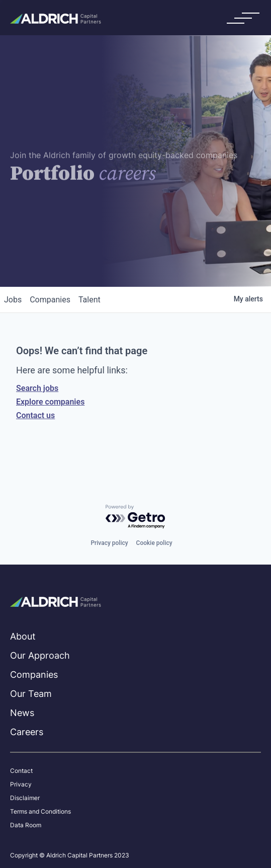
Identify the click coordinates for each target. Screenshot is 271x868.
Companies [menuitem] (34, 675)
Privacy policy (109, 543)
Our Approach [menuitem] (40, 655)
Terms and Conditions (40, 812)
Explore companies (50, 402)
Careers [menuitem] (27, 732)
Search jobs (37, 388)
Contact (21, 771)
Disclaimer (25, 798)
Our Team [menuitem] (31, 694)
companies (50, 300)
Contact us (35, 415)
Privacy (21, 784)
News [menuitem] (22, 713)
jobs (13, 300)
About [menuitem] (23, 636)
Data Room (26, 825)
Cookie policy (154, 543)
